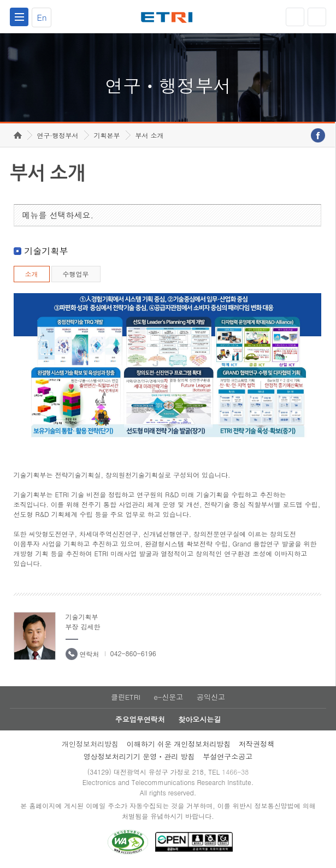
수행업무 (76, 274)
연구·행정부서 (58, 135)
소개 (32, 274)
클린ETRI (126, 697)
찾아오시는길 (199, 719)
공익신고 (211, 697)
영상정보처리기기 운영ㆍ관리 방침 (139, 756)
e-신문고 (168, 697)
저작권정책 (257, 744)
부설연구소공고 (228, 756)
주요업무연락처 (140, 719)
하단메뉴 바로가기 (0, 0)
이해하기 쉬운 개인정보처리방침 (179, 744)
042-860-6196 (133, 653)
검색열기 (317, 17)
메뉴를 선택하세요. (58, 215)
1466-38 (235, 772)
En (42, 17)
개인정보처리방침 (90, 744)
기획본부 (107, 135)
